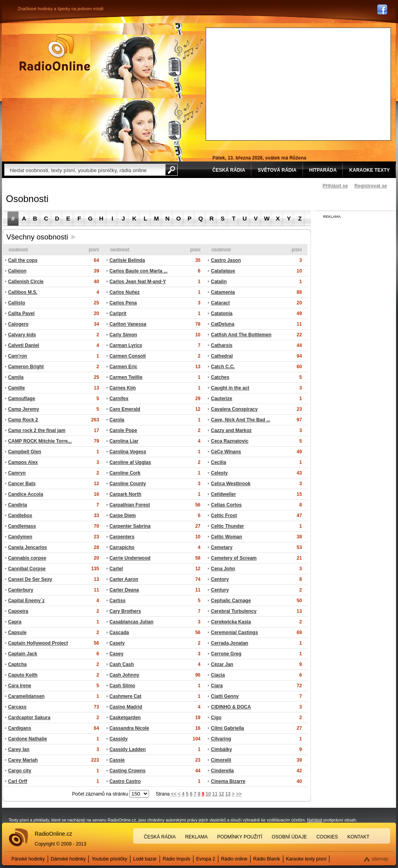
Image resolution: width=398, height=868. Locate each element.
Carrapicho (122, 547)
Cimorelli (221, 760)
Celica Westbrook (231, 484)
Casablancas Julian (131, 622)
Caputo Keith (23, 675)
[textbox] (85, 170)
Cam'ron (17, 356)
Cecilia (219, 462)
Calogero (18, 324)
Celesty (219, 473)
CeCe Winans (226, 452)
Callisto (16, 303)
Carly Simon (123, 335)
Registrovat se (371, 186)
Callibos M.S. (23, 292)
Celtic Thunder (227, 526)
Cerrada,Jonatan (230, 643)
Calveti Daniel (23, 345)
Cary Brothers (125, 611)
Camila (16, 377)
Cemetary (222, 547)
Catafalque (223, 271)
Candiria (17, 505)
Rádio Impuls (177, 859)
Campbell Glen (24, 452)
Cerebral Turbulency (234, 611)
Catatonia (222, 313)
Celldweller (223, 494)
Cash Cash (122, 664)
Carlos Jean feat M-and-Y (138, 282)
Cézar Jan (222, 664)
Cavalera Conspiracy (234, 409)
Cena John (223, 569)
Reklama (196, 837)
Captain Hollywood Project (38, 643)
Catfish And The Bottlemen (241, 335)
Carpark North (126, 494)
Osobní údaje (289, 837)
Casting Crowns (127, 771)
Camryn (17, 473)
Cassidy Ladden (128, 749)
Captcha (17, 664)
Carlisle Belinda (127, 260)
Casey (116, 654)
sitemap (380, 859)
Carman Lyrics (126, 345)
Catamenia (223, 292)
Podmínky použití (240, 837)
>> (239, 794)
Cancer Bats (22, 484)
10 (208, 794)
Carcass (17, 707)
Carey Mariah (23, 760)
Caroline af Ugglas (130, 462)
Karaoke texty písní (306, 859)
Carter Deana (124, 590)
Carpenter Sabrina (130, 526)
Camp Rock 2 (23, 420)
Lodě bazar (145, 859)
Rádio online (234, 859)
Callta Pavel (21, 313)
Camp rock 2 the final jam (36, 430)
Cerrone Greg (226, 654)
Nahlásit (315, 820)
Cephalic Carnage (231, 601)
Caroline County (128, 484)
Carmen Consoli (128, 356)
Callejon (17, 271)
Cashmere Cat (126, 696)
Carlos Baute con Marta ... (139, 271)
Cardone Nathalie (27, 739)
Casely (117, 643)
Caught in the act (230, 388)
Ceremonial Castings (234, 632)
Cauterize (221, 399)
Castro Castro (125, 781)
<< (174, 794)
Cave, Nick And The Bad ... (241, 420)
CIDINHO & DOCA (231, 707)
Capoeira (18, 611)
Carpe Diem (123, 516)
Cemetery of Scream (234, 558)
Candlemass (22, 526)
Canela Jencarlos (27, 547)
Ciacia (218, 675)
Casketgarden (125, 718)
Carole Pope (123, 430)
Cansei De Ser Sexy (30, 579)
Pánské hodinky (28, 859)
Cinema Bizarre (228, 781)
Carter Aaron (124, 579)
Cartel (116, 569)
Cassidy (119, 739)
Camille (16, 388)
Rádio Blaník (267, 859)
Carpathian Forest (130, 505)
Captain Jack (22, 654)
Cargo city (20, 771)
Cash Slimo (122, 686)
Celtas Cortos (226, 505)
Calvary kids (22, 335)
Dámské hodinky (68, 859)
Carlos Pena (123, 303)
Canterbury (20, 590)
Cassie (117, 760)
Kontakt (359, 837)
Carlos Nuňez (125, 292)
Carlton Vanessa (128, 324)
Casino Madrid (126, 707)
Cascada (119, 632)
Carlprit (118, 313)
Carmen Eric (124, 367)
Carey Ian (19, 749)
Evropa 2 (206, 859)
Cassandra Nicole (129, 728)
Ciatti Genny (225, 696)
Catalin (219, 282)
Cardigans (20, 728)
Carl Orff (18, 781)
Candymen (20, 537)
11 (215, 794)
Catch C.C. (223, 367)
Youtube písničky (109, 859)
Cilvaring (221, 739)
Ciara (217, 686)
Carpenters (122, 537)
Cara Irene (20, 686)
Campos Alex (23, 462)
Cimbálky (221, 749)
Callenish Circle (26, 282)
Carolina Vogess (128, 452)
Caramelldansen (26, 696)
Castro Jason (226, 260)
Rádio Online (55, 52)
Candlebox (20, 516)
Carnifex (119, 399)
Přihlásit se (335, 186)
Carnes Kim (123, 388)
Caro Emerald (125, 409)
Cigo (216, 718)
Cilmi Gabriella (227, 728)
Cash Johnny (124, 675)
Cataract (220, 303)
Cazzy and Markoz (231, 430)
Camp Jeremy (23, 409)
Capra (15, 622)
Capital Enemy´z (26, 601)
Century (220, 590)
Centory (220, 579)
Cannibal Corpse (27, 569)
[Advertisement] (291, 83)
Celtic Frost (224, 516)
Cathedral (222, 356)
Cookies (327, 837)
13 (228, 794)
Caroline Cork (125, 473)
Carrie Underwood (130, 558)
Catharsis (222, 345)
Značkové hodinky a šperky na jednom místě (61, 9)
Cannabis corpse (27, 558)
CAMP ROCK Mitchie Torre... (40, 441)
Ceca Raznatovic (230, 441)
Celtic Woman (226, 537)
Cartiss (118, 601)
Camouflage (21, 399)
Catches (220, 377)
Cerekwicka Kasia (231, 622)
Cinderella (222, 771)
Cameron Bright (26, 367)
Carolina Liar (124, 441)
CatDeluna (222, 324)
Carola (117, 420)
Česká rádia (160, 837)
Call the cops (23, 260)
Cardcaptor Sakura (29, 718)
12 (221, 794)
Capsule (17, 632)
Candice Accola (25, 494)
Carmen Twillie (126, 377)
